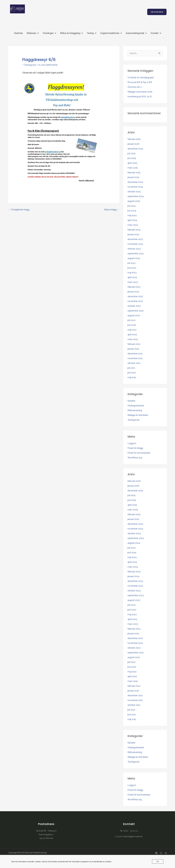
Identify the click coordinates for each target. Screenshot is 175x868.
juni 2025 (132, 158)
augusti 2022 (134, 315)
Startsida (18, 33)
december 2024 (135, 182)
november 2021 (135, 358)
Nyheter (131, 401)
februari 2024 (134, 230)
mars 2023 (133, 282)
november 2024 (135, 187)
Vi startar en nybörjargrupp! (141, 77)
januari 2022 (133, 349)
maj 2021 (132, 377)
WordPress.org (135, 458)
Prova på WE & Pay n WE (140, 82)
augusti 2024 (134, 201)
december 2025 (135, 149)
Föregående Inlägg (19, 210)
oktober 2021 (134, 363)
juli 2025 (131, 153)
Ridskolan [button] (33, 33)
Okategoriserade (136, 406)
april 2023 (132, 277)
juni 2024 (132, 211)
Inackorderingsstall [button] (136, 33)
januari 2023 (133, 292)
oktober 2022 (134, 306)
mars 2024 (133, 225)
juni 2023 (132, 268)
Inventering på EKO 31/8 (140, 97)
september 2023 (136, 254)
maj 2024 (132, 215)
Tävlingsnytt (30, 65)
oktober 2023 (134, 249)
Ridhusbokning (135, 410)
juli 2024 (132, 206)
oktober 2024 (134, 192)
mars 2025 (133, 168)
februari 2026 (134, 139)
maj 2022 (132, 330)
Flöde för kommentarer (139, 453)
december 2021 (135, 354)
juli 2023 (131, 263)
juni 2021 (132, 373)
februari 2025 (134, 173)
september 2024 (136, 196)
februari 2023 (134, 287)
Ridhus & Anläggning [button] (71, 33)
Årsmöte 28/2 (135, 87)
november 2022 (135, 301)
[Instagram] (161, 853)
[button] (33, 33)
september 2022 (136, 311)
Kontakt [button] (156, 33)
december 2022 (135, 296)
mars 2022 (133, 339)
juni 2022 (132, 325)
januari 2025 (133, 177)
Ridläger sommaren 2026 (140, 92)
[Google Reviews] (166, 853)
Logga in (132, 443)
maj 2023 (132, 273)
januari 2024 (133, 234)
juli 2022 (131, 320)
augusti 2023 (134, 258)
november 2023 (135, 244)
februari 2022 (134, 344)
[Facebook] (156, 853)
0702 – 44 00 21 (131, 831)
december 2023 (135, 239)
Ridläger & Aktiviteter (138, 415)
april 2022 (132, 335)
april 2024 (132, 220)
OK (158, 861)
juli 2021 (131, 368)
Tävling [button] (92, 33)
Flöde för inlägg (135, 448)
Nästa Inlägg (112, 210)
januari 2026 (133, 144)
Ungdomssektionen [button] (111, 33)
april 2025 (132, 163)
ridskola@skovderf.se (132, 836)
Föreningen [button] (49, 33)
